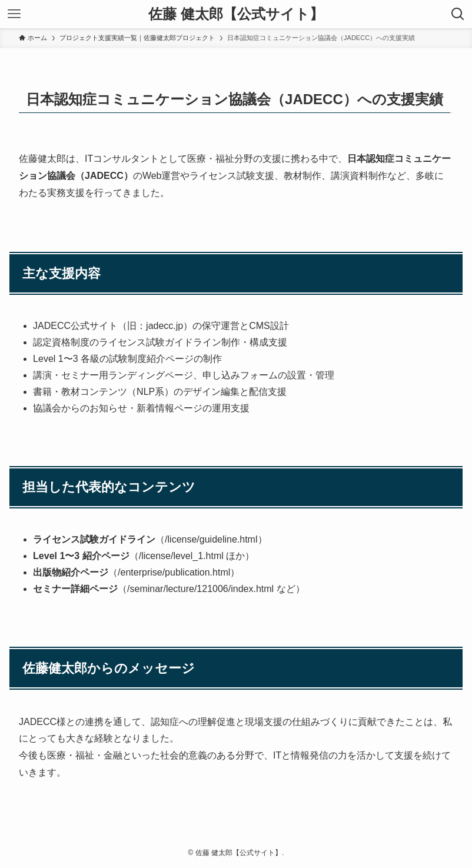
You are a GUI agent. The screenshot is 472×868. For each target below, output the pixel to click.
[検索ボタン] (458, 14)
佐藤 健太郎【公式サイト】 (236, 14)
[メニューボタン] (14, 14)
